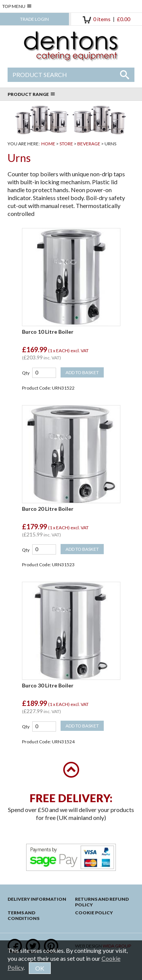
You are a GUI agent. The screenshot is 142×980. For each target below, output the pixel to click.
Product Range (31, 94)
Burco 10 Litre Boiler (48, 332)
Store (66, 144)
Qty (26, 373)
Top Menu (17, 6)
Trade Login (34, 19)
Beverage (89, 144)
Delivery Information (37, 899)
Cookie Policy (94, 913)
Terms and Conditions (23, 915)
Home (48, 144)
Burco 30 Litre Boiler (48, 685)
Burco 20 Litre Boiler (48, 509)
